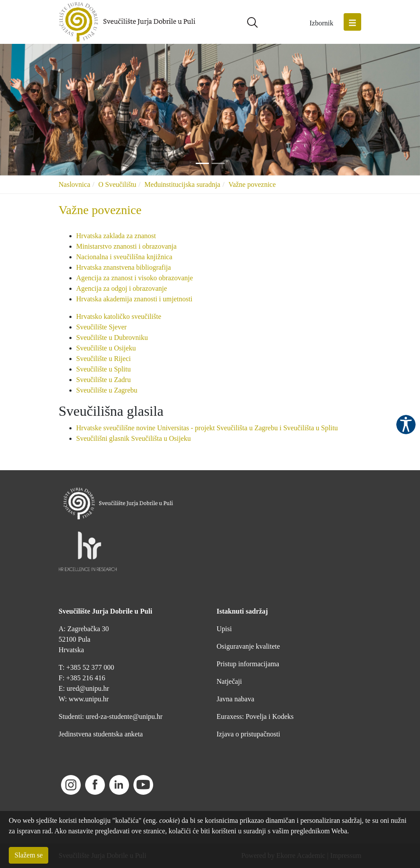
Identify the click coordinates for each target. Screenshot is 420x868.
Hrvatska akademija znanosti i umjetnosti (135, 299)
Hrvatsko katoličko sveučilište (119, 316)
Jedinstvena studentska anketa (101, 734)
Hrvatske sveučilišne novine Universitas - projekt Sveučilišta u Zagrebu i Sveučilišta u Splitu (207, 428)
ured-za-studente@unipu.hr (124, 716)
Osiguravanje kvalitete (248, 646)
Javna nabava (236, 699)
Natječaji (230, 681)
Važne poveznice (252, 184)
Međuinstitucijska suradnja (182, 184)
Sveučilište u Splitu (104, 369)
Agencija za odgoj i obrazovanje (123, 288)
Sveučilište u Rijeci (104, 359)
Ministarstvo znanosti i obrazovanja (127, 246)
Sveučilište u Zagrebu (107, 390)
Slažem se (29, 855)
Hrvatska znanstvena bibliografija (124, 267)
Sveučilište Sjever (102, 327)
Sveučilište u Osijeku (106, 348)
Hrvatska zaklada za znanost (117, 236)
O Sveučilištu (117, 184)
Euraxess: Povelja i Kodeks (255, 716)
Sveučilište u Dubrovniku (112, 338)
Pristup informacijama (248, 664)
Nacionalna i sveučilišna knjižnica (124, 257)
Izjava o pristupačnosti (249, 734)
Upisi (224, 629)
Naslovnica (75, 184)
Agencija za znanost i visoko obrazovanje (135, 278)
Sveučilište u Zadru (104, 380)
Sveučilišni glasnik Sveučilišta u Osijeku (134, 438)
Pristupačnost (406, 425)
